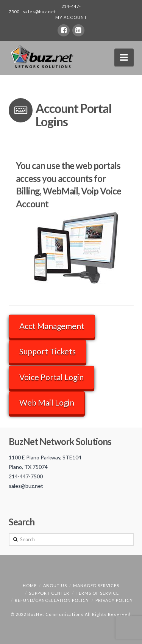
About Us (55, 585)
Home (30, 585)
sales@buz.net (39, 12)
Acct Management (52, 326)
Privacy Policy (114, 600)
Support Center (49, 593)
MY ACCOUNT (71, 17)
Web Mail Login (47, 402)
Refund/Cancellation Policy (52, 600)
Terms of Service (97, 593)
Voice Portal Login (51, 377)
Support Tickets (48, 351)
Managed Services (96, 585)
